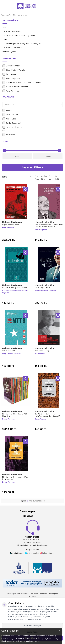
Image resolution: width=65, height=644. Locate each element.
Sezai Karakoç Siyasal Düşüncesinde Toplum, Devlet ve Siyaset (49, 226)
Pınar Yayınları (11, 91)
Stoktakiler (9, 135)
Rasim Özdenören (12, 127)
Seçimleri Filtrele (33, 167)
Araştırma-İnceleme (12, 31)
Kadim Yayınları (11, 78)
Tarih (5, 39)
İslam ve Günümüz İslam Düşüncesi (19, 35)
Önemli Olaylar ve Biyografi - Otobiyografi (22, 43)
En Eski (57, 178)
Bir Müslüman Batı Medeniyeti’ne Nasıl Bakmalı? (15, 478)
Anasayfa (6, 15)
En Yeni (51, 178)
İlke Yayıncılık (10, 74)
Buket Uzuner (10, 115)
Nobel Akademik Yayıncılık (16, 87)
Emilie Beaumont (12, 123)
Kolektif (8, 110)
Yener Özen (9, 119)
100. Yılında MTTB (9, 351)
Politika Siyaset (9, 52)
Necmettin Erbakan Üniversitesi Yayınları (22, 83)
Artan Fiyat (37, 178)
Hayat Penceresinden (11, 225)
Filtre (17, 177)
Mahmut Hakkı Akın (12, 222)
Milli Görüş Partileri (42, 288)
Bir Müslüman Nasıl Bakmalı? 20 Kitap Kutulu (15, 415)
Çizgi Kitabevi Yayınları (14, 70)
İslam (5, 27)
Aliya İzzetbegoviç (42, 351)
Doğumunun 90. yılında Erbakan (15, 288)
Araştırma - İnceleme (13, 47)
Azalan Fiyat (44, 178)
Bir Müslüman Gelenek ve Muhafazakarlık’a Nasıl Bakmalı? (47, 415)
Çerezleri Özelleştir (33, 625)
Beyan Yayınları (11, 66)
